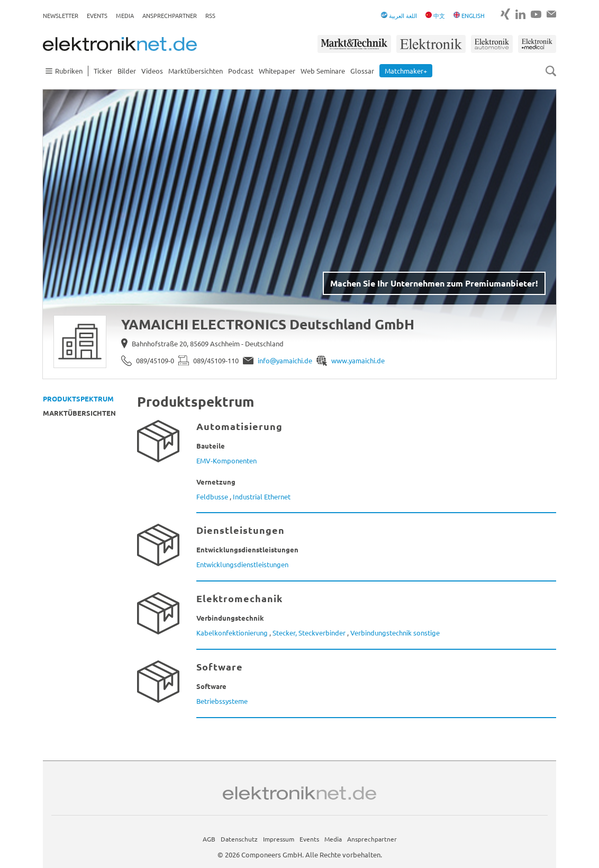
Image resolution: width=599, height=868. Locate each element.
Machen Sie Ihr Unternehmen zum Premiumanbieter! (434, 283)
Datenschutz (239, 839)
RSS (210, 15)
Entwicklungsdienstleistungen (242, 564)
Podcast (241, 71)
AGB (209, 839)
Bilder (127, 71)
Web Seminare (323, 71)
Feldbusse (212, 496)
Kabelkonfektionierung (232, 633)
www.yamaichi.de (358, 360)
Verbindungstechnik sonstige (395, 633)
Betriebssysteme (222, 701)
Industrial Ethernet (262, 496)
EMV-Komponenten (226, 460)
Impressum (279, 839)
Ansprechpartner (170, 15)
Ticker (103, 71)
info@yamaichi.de (285, 360)
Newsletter (61, 15)
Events (97, 15)
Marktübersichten (196, 71)
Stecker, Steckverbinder (309, 633)
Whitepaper (277, 71)
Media (125, 15)
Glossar (362, 71)
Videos (152, 71)
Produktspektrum (78, 399)
